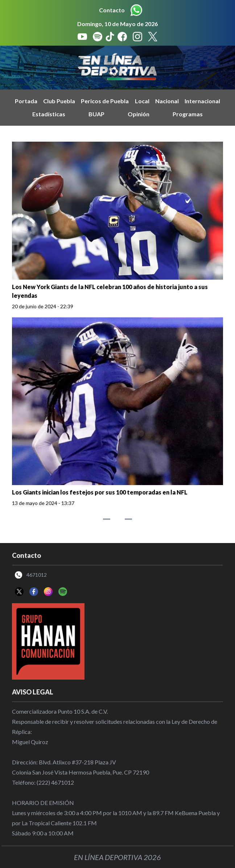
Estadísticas (49, 114)
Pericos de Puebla (105, 101)
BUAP (96, 114)
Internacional (202, 101)
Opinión (139, 114)
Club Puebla (59, 101)
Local (142, 101)
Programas (188, 114)
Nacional (167, 101)
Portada (26, 101)
